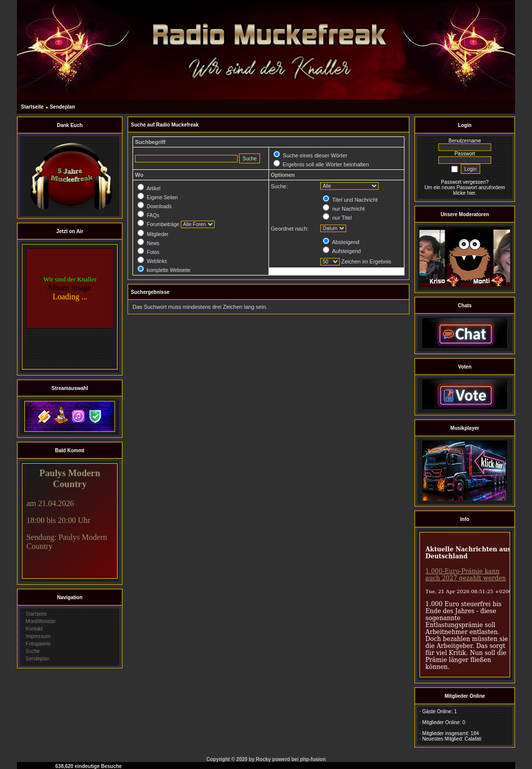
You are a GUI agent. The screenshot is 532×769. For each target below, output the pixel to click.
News (148, 243)
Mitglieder (153, 234)
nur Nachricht (344, 209)
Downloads (154, 206)
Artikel (149, 189)
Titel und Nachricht (350, 200)
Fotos (148, 252)
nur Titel (337, 218)
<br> (70, 307)
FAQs (148, 215)
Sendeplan (63, 107)
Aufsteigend (342, 251)
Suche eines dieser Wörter (311, 155)
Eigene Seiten (158, 197)
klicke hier (464, 193)
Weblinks (152, 261)
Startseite (32, 107)
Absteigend (341, 242)
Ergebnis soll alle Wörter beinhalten (321, 164)
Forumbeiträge (158, 224)
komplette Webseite (164, 270)
